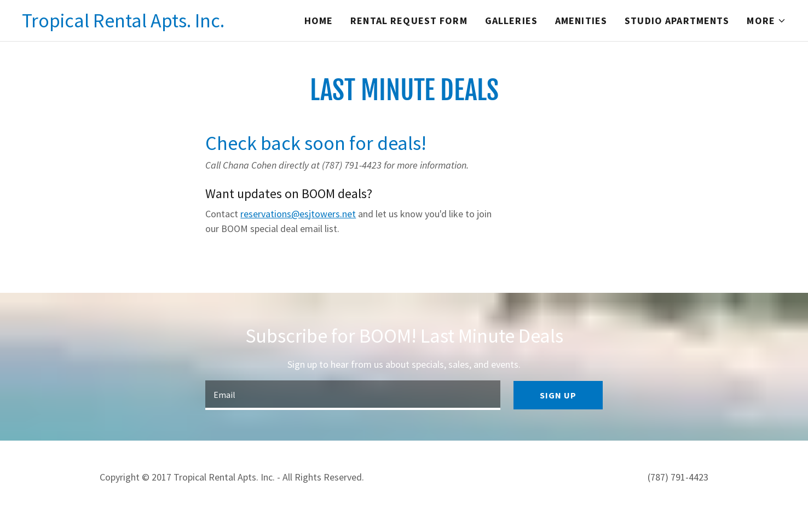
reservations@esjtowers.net (298, 214)
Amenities (581, 21)
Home (319, 21)
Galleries (511, 21)
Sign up (558, 395)
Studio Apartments (677, 21)
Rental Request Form (409, 21)
